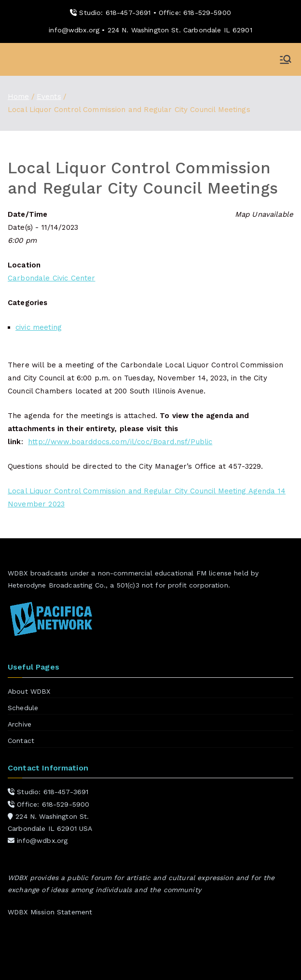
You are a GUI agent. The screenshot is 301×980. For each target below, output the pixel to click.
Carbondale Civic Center (51, 278)
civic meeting (39, 327)
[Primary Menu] (286, 59)
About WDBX (29, 691)
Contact (21, 741)
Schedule (23, 708)
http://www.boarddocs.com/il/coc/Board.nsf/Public (120, 442)
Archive (20, 724)
